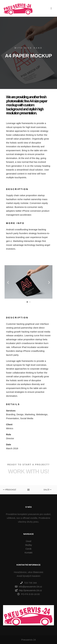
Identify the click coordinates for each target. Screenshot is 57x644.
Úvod (28, 541)
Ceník (28, 549)
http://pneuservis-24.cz (29, 590)
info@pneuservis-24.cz (29, 587)
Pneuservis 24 (28, 640)
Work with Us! (29, 471)
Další (47, 490)
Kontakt (28, 553)
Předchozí (9, 490)
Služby (28, 545)
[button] (27, 302)
